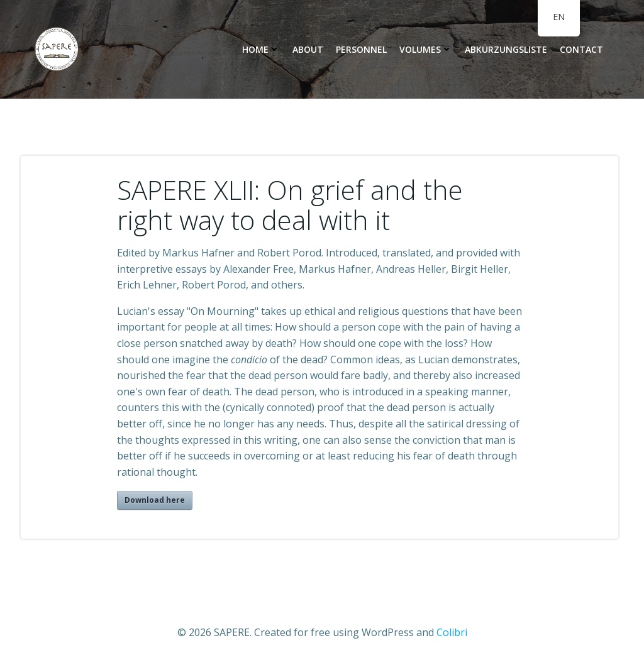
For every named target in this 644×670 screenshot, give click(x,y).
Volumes (426, 49)
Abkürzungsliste (506, 49)
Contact (581, 49)
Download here (155, 500)
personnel (361, 49)
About (308, 49)
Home (261, 49)
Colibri (452, 632)
